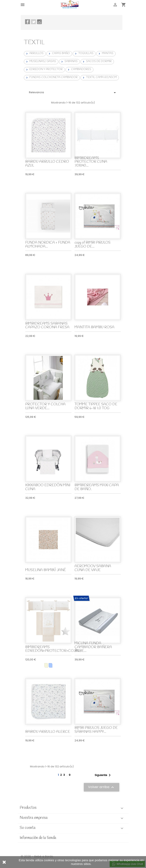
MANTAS (106, 53)
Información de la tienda (38, 838)
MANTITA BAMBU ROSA (94, 327)
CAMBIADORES (79, 69)
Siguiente (103, 775)
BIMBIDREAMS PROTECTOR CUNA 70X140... (91, 162)
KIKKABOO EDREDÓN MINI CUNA (48, 487)
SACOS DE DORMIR (97, 61)
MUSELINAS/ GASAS (41, 61)
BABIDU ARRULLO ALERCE (48, 732)
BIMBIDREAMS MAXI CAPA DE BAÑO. (97, 487)
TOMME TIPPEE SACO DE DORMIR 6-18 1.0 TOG (96, 406)
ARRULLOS (34, 53)
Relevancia (73, 93)
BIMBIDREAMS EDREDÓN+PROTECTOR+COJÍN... (53, 649)
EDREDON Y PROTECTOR (44, 69)
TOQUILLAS (84, 53)
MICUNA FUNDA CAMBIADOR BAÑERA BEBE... (93, 647)
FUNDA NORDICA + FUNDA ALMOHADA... (48, 245)
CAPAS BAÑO (59, 53)
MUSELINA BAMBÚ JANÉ (46, 570)
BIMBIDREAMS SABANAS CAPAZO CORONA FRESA (47, 326)
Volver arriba (102, 787)
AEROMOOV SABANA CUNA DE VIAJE (93, 568)
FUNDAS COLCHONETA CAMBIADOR (51, 77)
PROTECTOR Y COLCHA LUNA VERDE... (45, 406)
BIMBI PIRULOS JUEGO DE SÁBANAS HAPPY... (96, 730)
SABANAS (69, 61)
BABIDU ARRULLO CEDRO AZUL (47, 164)
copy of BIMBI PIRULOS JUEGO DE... (93, 245)
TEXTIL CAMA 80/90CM (99, 77)
